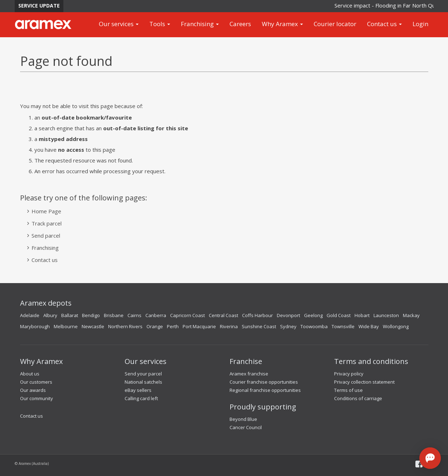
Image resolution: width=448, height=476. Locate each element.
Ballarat (70, 315)
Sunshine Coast (259, 326)
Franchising (200, 24)
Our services (119, 24)
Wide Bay (369, 326)
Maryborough (35, 326)
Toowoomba (314, 326)
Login (420, 24)
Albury (50, 315)
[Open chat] (430, 458)
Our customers (36, 382)
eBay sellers (138, 390)
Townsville (343, 326)
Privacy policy (349, 374)
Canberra (156, 315)
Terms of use (348, 390)
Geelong (313, 315)
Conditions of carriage (358, 398)
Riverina (229, 326)
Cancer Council (246, 427)
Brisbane (114, 315)
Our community (37, 398)
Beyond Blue (243, 419)
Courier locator (335, 24)
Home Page (46, 211)
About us (30, 374)
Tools (160, 24)
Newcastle (93, 326)
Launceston (386, 315)
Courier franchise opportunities (264, 382)
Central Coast (223, 315)
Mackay (411, 315)
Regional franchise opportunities (265, 390)
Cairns (134, 315)
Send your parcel (143, 374)
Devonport (288, 315)
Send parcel (46, 235)
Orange (155, 326)
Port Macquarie (199, 326)
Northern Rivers (125, 326)
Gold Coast (339, 315)
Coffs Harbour (257, 315)
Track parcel (47, 223)
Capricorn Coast (187, 315)
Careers (240, 24)
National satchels (143, 382)
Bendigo (91, 315)
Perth (173, 326)
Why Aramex (282, 24)
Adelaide (30, 315)
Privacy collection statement (364, 382)
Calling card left (141, 398)
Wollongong (396, 326)
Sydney (288, 326)
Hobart (362, 315)
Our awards (33, 390)
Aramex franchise (249, 374)
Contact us (384, 24)
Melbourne (66, 326)
